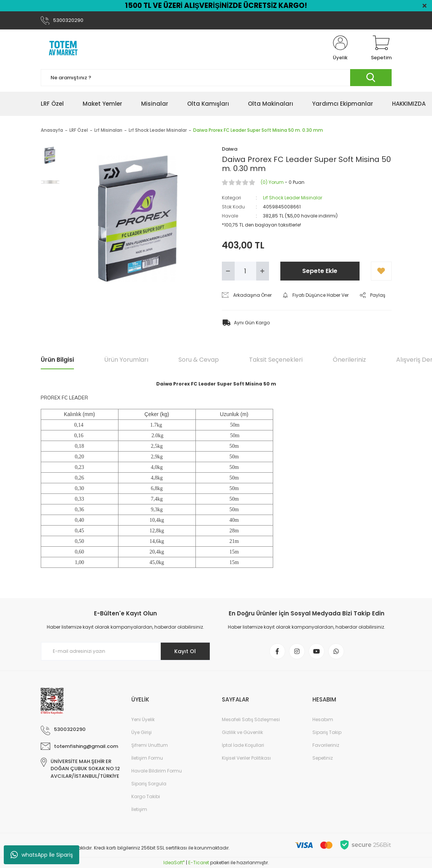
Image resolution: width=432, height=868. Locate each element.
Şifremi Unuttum (150, 745)
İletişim (139, 809)
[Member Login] (340, 48)
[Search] (216, 78)
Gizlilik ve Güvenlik (242, 732)
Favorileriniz (326, 745)
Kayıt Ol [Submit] (185, 651)
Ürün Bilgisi (57, 360)
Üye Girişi (141, 732)
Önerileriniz (349, 360)
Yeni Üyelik (143, 719)
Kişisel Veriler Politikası (246, 758)
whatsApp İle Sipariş (42, 855)
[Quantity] (245, 271)
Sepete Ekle (320, 271)
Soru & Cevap (199, 360)
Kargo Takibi (146, 796)
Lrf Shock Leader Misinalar (293, 198)
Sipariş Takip (327, 732)
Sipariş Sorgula (149, 784)
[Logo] (63, 48)
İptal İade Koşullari (243, 745)
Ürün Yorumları (126, 360)
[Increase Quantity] (263, 271)
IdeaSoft (174, 863)
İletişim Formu (147, 758)
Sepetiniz (323, 758)
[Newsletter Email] (126, 651)
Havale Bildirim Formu (157, 771)
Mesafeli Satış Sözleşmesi (251, 719)
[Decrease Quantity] (228, 271)
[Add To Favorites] (381, 271)
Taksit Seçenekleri (276, 360)
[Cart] (381, 48)
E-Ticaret (199, 863)
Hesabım (323, 719)
